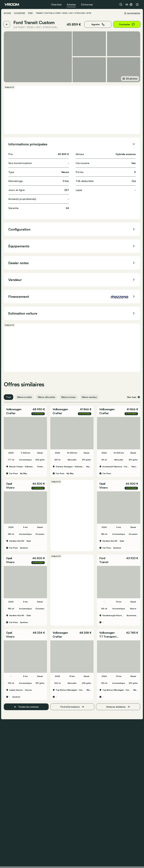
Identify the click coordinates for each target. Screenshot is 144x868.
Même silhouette (47, 397)
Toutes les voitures (27, 705)
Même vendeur (90, 397)
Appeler (97, 24)
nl (129, 4)
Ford (31, 13)
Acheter (71, 4)
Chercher (56, 4)
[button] (26, 411)
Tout (9, 397)
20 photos (129, 78)
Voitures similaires (118, 705)
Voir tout (133, 397)
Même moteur (69, 397)
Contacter (126, 24)
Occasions (20, 13)
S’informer (87, 4)
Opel (10, 483)
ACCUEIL (8, 13)
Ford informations (72, 705)
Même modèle (25, 397)
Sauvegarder (131, 13)
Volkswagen (14, 409)
